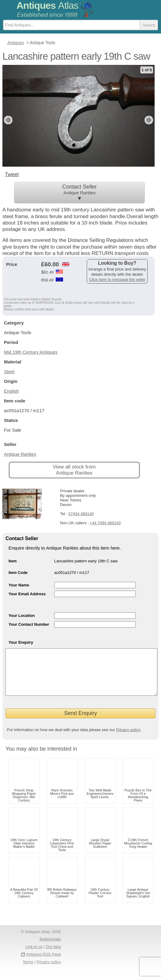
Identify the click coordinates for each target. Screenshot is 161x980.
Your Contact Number (29, 624)
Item (13, 561)
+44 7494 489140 (105, 523)
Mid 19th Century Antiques (31, 352)
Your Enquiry (21, 642)
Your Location (22, 616)
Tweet (12, 174)
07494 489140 (81, 514)
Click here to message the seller (117, 279)
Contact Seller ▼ (79, 193)
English (11, 391)
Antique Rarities (20, 454)
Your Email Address (27, 594)
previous (7, 120)
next (150, 120)
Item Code (18, 573)
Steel (9, 371)
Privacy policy (128, 739)
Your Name (19, 585)
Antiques (47, 5)
